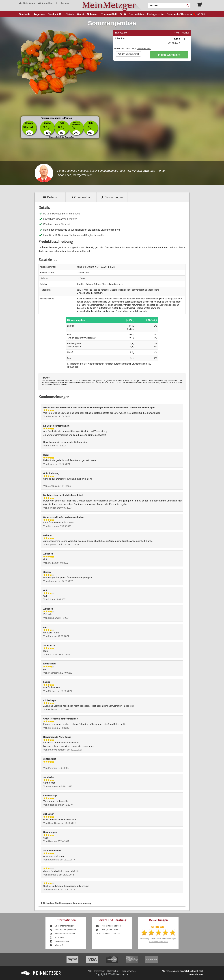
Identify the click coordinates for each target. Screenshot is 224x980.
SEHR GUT (158, 927)
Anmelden (45, 3)
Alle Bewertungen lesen (158, 942)
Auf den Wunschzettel (128, 54)
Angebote (39, 14)
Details (50, 197)
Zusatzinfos (81, 197)
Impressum (100, 971)
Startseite (25, 14)
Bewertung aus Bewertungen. (158, 939)
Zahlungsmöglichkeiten (63, 930)
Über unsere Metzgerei (62, 926)
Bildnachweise (129, 971)
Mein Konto (27, 3)
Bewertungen (112, 197)
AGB (90, 971)
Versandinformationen (62, 934)
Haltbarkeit (57, 938)
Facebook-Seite (59, 941)
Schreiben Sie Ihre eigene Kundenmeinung (65, 903)
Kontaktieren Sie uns (108, 926)
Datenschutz (113, 971)
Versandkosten (144, 49)
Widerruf (56, 945)
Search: (146, 4)
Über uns (62, 3)
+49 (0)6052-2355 (107, 930)
